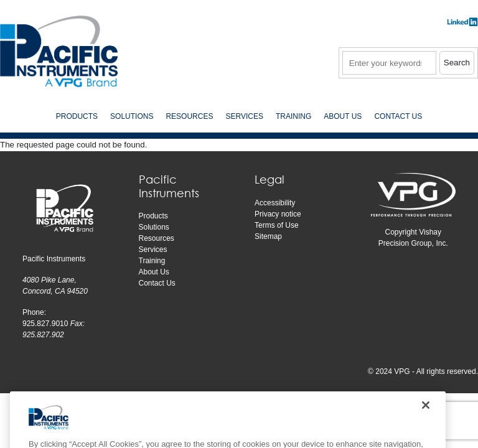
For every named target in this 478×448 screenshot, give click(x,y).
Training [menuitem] (293, 116)
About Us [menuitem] (343, 116)
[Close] (426, 418)
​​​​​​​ (462, 26)
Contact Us (157, 283)
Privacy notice (278, 214)
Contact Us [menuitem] (398, 116)
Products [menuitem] (77, 116)
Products (153, 216)
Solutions (154, 227)
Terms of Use (277, 225)
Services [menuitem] (244, 116)
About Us (154, 272)
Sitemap (268, 236)
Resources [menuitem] (189, 116)
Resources (157, 238)
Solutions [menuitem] (132, 116)
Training (152, 261)
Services (153, 250)
